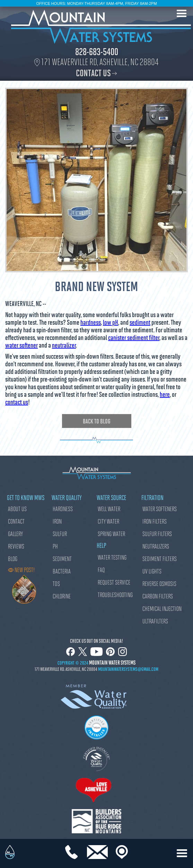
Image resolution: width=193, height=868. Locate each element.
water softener (21, 345)
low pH (111, 322)
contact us (17, 402)
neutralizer (64, 345)
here (165, 394)
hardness (91, 322)
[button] (182, 14)
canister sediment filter (134, 337)
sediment (140, 322)
